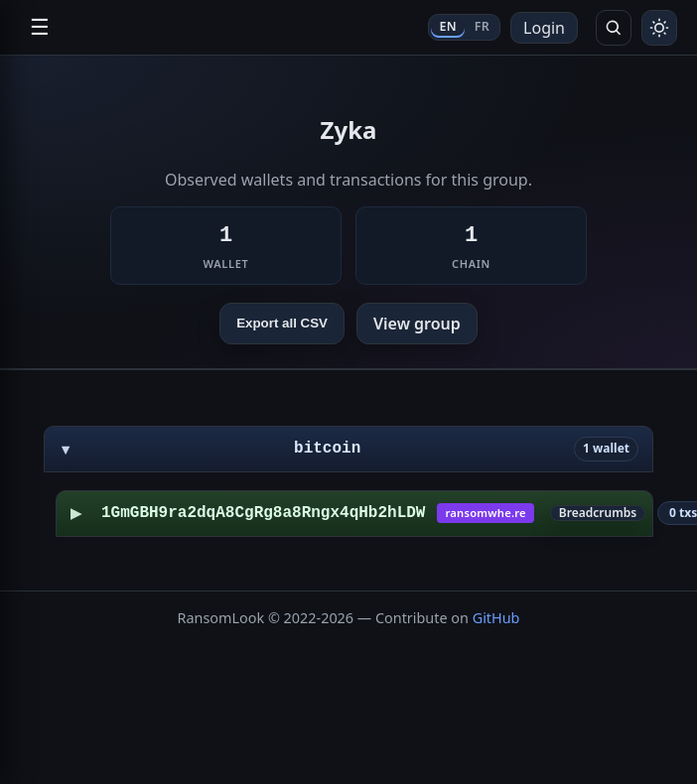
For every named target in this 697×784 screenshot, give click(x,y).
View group (417, 324)
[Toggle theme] (659, 28)
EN (447, 26)
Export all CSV (282, 323)
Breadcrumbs (598, 513)
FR (482, 26)
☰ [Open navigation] (40, 27)
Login (544, 28)
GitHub (496, 618)
